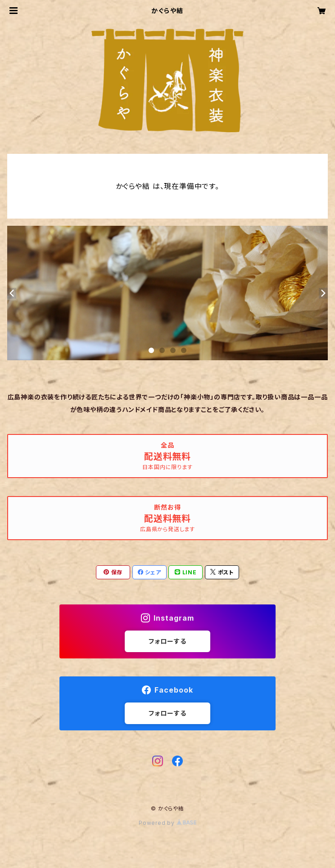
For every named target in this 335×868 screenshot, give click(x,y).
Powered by (167, 823)
